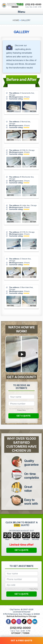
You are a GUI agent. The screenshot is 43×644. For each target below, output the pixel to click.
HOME (16, 20)
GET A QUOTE (24, 416)
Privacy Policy (21, 410)
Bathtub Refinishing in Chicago (22, 616)
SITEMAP (16, 633)
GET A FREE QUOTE (22, 641)
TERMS (26, 633)
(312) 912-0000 (33, 5)
